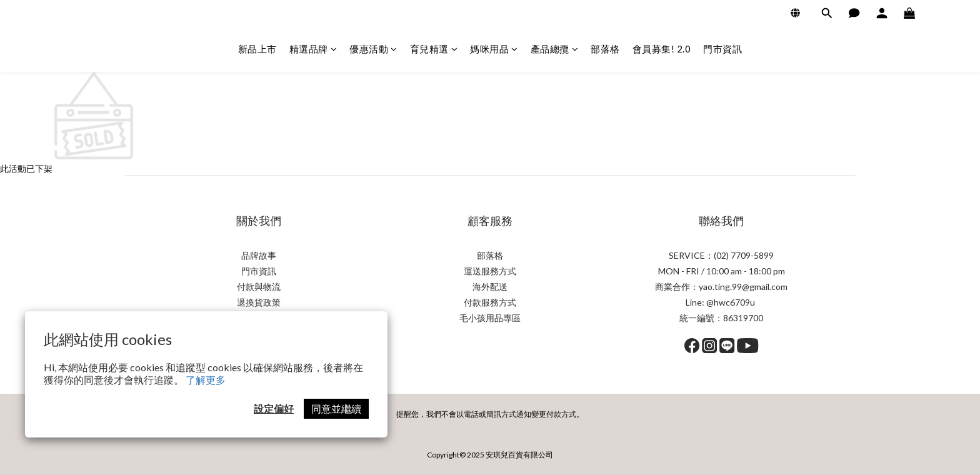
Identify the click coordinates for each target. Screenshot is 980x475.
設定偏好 (274, 408)
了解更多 (206, 380)
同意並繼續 (336, 408)
